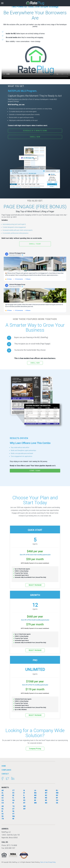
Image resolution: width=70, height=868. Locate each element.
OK (57, 803)
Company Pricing (35, 749)
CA (3, 800)
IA (24, 790)
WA (14, 816)
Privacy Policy (52, 862)
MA (35, 793)
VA (13, 811)
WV (24, 806)
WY (24, 809)
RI (2, 811)
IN (24, 798)
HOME (4, 766)
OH (57, 800)
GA (13, 800)
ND (46, 798)
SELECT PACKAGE (35, 585)
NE (46, 800)
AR (3, 795)
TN (3, 819)
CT (13, 790)
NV (57, 795)
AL (3, 793)
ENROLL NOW (35, 137)
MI (35, 800)
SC (3, 814)
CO (3, 803)
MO (46, 790)
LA (35, 790)
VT (13, 814)
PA (3, 809)
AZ (3, 798)
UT (13, 809)
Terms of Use (44, 862)
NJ (57, 790)
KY (24, 803)
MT (46, 793)
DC (13, 793)
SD (3, 816)
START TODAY (35, 471)
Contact (5, 774)
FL (13, 798)
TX (13, 806)
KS (24, 800)
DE (13, 795)
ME (35, 798)
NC (46, 795)
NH (46, 803)
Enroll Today (35, 244)
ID (24, 793)
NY (57, 798)
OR (3, 806)
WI (13, 819)
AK (3, 790)
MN (35, 803)
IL (24, 795)
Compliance (6, 770)
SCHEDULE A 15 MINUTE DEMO (35, 131)
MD (35, 795)
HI (13, 803)
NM (57, 793)
